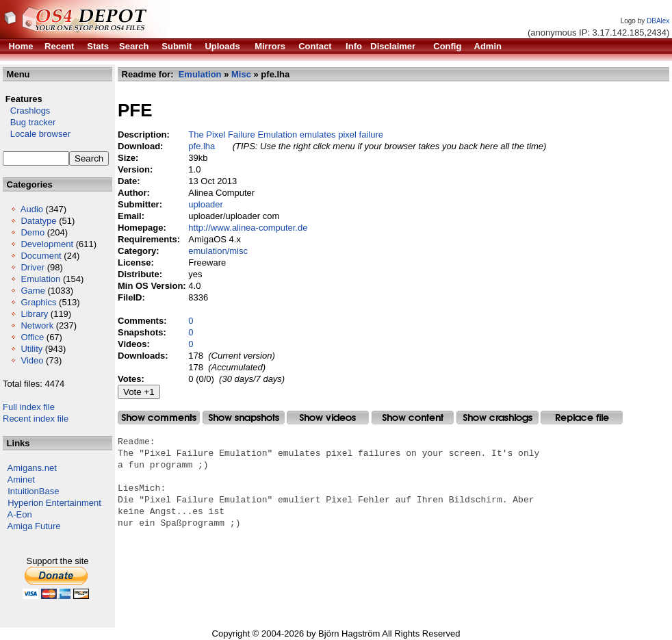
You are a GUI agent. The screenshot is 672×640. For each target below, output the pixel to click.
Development (47, 244)
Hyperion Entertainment (54, 503)
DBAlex (658, 21)
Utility (31, 349)
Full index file (29, 407)
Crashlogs (26, 111)
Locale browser (37, 134)
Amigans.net (32, 468)
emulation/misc (218, 251)
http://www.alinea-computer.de (248, 228)
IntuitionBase (33, 491)
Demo (33, 232)
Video (32, 360)
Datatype (38, 221)
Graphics (38, 302)
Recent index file (36, 419)
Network (37, 325)
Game (33, 291)
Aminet (21, 479)
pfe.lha (202, 146)
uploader (206, 204)
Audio (32, 209)
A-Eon (20, 514)
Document (41, 256)
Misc (241, 74)
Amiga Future (34, 526)
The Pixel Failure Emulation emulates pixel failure (286, 135)
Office (32, 337)
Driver (33, 267)
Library (34, 314)
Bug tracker (29, 122)
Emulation (40, 279)
